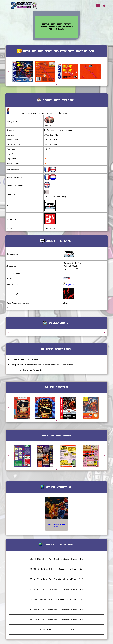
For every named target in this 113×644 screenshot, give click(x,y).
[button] (104, 71)
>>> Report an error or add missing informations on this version (40, 113)
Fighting (70, 284)
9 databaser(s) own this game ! (60, 130)
